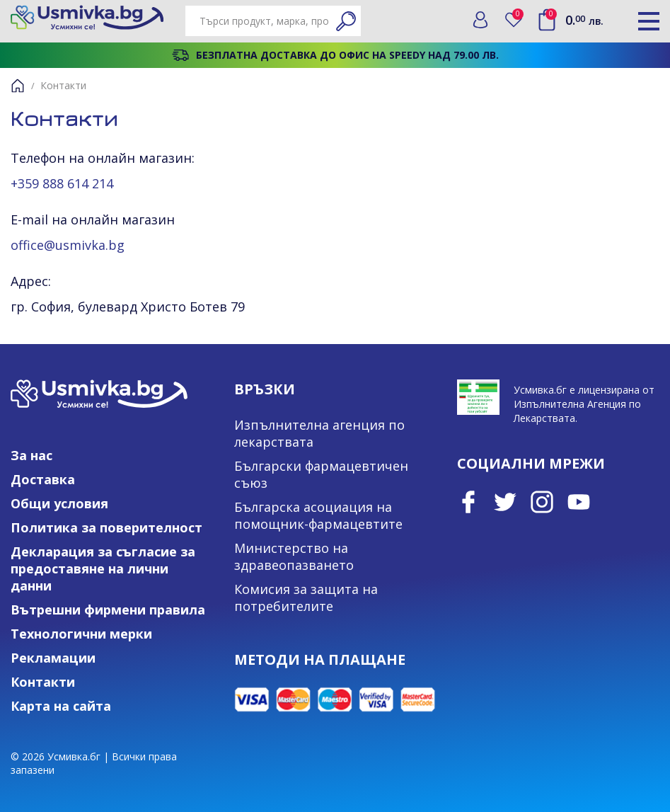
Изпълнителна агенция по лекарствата (319, 433)
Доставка (43, 479)
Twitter (505, 502)
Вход (480, 20)
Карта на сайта (61, 706)
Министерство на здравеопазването (294, 556)
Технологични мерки (81, 634)
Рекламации (53, 658)
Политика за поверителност (106, 527)
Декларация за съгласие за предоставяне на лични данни (103, 568)
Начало (18, 86)
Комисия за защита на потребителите (306, 597)
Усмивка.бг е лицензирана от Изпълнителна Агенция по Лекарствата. (584, 404)
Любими (519, 17)
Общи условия (59, 503)
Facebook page (468, 502)
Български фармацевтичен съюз (321, 474)
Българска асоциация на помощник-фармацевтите (318, 515)
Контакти (43, 682)
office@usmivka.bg (68, 245)
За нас (31, 455)
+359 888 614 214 (62, 183)
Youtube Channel (579, 502)
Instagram (542, 502)
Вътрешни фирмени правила (108, 610)
